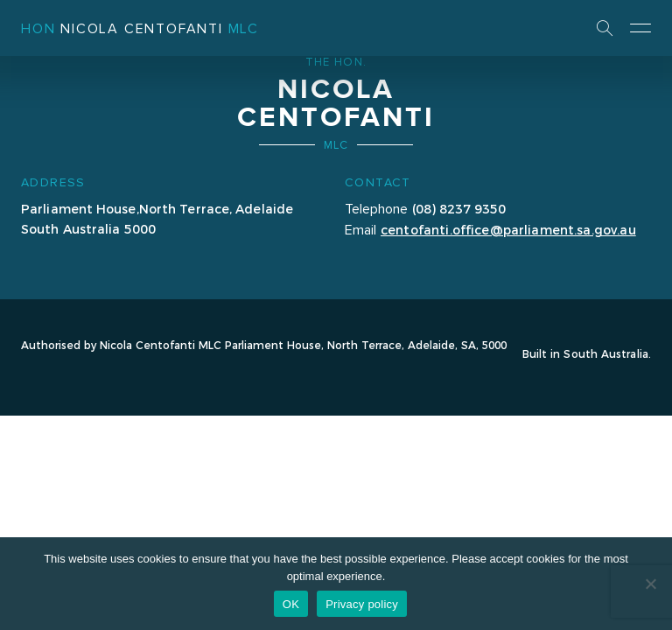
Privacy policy (362, 604)
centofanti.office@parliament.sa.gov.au (508, 229)
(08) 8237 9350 (459, 208)
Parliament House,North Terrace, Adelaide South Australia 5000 (157, 218)
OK (291, 604)
